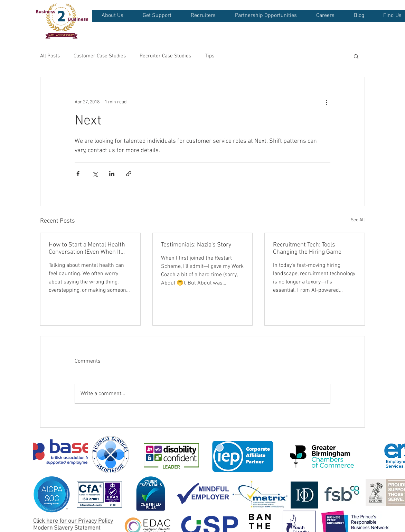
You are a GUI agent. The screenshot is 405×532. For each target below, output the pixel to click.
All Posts (50, 56)
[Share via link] (129, 174)
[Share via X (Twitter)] (95, 174)
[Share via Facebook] (78, 174)
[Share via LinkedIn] (112, 174)
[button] (112, 16)
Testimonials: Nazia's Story (196, 245)
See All (358, 220)
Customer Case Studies (100, 56)
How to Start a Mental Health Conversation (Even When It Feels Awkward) (87, 249)
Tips (210, 56)
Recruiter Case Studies (165, 56)
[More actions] (326, 102)
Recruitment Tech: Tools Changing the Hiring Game (307, 249)
